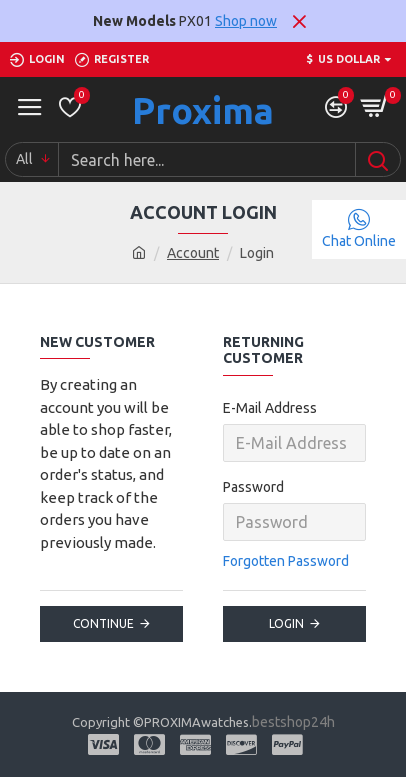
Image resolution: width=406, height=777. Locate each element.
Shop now (246, 21)
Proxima (203, 110)
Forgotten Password (286, 561)
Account (193, 253)
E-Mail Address (270, 408)
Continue (103, 623)
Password (253, 487)
